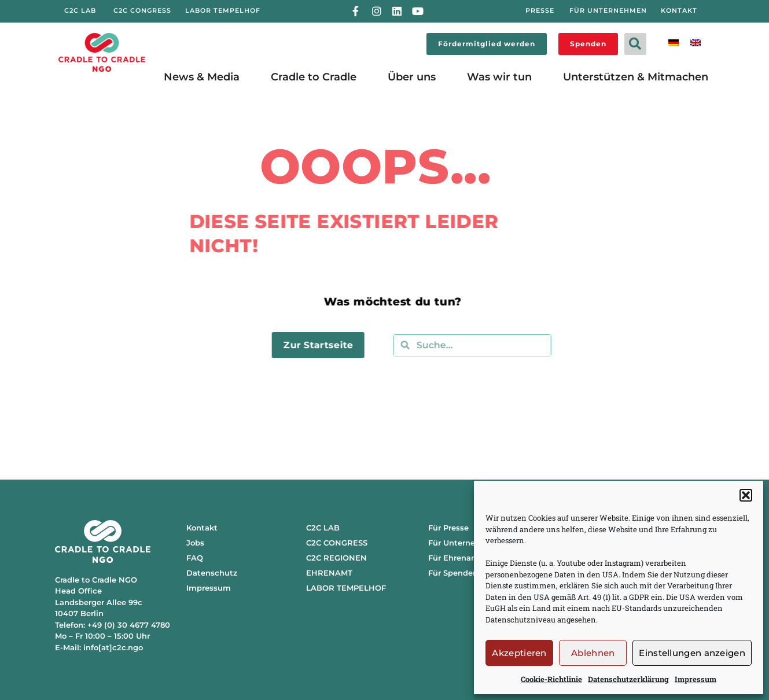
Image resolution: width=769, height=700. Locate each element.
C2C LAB (323, 528)
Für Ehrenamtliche (465, 558)
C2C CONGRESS (337, 543)
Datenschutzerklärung (628, 679)
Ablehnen (593, 653)
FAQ (195, 558)
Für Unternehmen (463, 543)
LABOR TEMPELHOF (346, 588)
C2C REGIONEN (336, 558)
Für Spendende (458, 573)
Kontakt (202, 528)
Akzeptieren (519, 653)
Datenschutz (212, 573)
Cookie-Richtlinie (551, 679)
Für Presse (448, 528)
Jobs (195, 543)
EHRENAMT (329, 573)
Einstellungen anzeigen (692, 653)
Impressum (696, 679)
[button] (746, 495)
